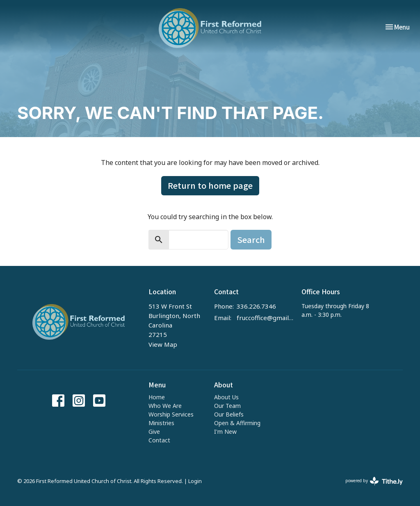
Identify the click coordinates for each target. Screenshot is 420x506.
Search (251, 239)
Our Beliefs (229, 414)
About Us (226, 397)
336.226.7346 (256, 306)
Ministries (161, 423)
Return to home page (210, 185)
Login (195, 481)
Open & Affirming (237, 423)
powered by (374, 481)
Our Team (227, 406)
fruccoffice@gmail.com (265, 318)
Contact (159, 440)
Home (157, 397)
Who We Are (165, 406)
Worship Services (171, 414)
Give (154, 432)
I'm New (225, 432)
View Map (163, 344)
